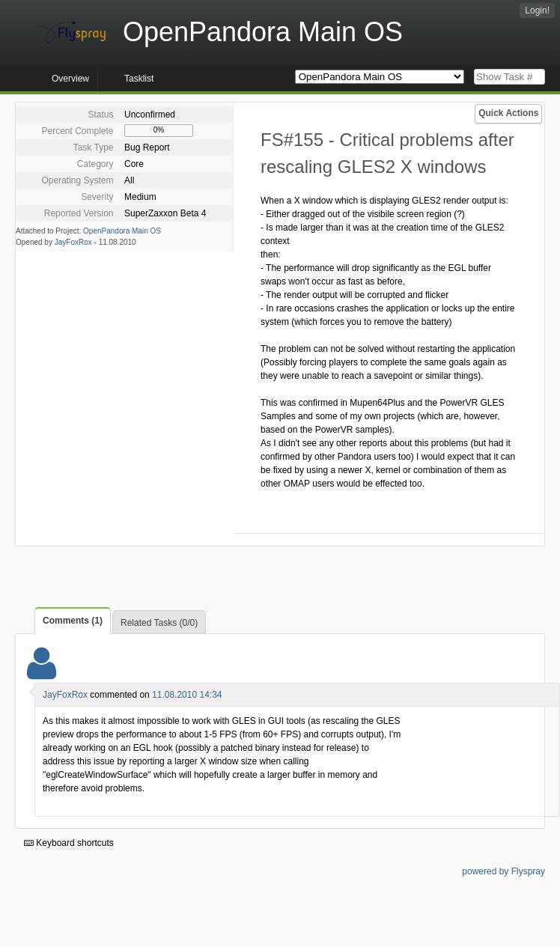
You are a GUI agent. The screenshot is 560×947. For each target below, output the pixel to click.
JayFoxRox (73, 242)
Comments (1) (73, 621)
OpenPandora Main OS (122, 231)
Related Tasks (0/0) (159, 623)
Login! (537, 10)
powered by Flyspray (503, 871)
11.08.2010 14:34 (187, 695)
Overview (70, 79)
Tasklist (139, 79)
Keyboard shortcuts (69, 843)
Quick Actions (508, 113)
